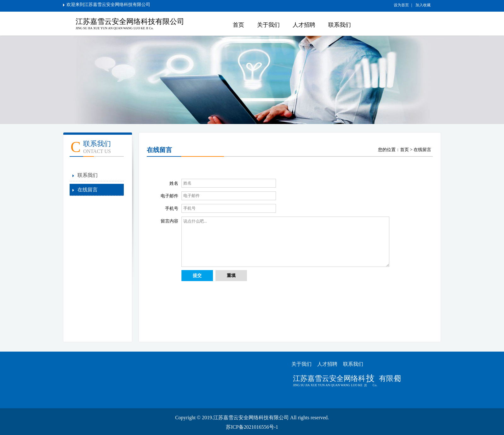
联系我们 (340, 25)
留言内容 (169, 221)
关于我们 (268, 25)
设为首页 (402, 5)
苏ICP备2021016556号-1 (252, 427)
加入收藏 (423, 5)
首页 (238, 25)
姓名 (174, 183)
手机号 (172, 209)
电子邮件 (169, 196)
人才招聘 (304, 25)
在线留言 (88, 190)
